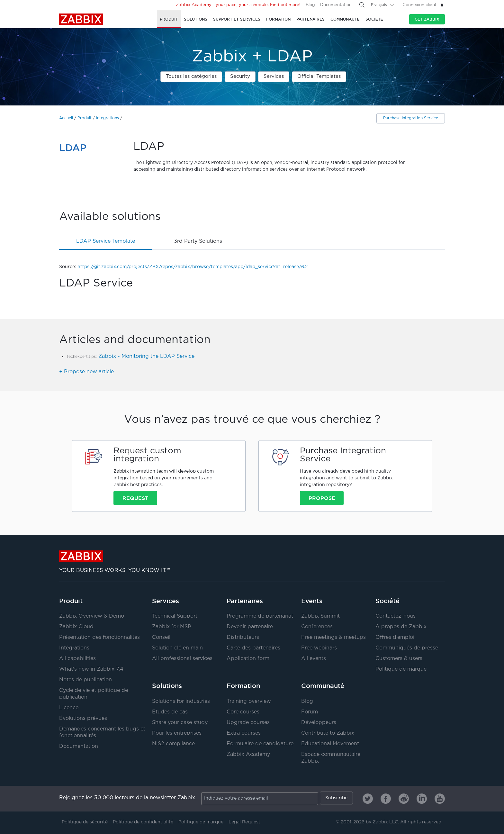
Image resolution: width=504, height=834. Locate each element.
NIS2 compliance (173, 744)
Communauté (323, 686)
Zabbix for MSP (172, 627)
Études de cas (170, 712)
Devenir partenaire (250, 627)
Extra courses (244, 733)
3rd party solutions (198, 241)
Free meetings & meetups (333, 637)
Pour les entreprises (177, 733)
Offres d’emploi (395, 637)
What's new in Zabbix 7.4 (91, 669)
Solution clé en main (177, 648)
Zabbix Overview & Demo (92, 616)
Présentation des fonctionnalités (99, 637)
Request (135, 498)
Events (312, 601)
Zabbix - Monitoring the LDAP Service (146, 356)
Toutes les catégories (191, 76)
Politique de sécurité (85, 822)
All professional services (182, 659)
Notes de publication (85, 680)
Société (387, 601)
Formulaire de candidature (260, 744)
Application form (248, 659)
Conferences (317, 627)
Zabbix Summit (320, 616)
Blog (310, 5)
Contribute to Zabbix (328, 733)
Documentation (336, 5)
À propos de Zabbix (401, 627)
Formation (243, 686)
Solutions (167, 686)
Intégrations (74, 648)
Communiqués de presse (407, 648)
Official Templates (319, 76)
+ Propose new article (86, 372)
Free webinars (319, 648)
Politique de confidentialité (143, 822)
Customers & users (399, 659)
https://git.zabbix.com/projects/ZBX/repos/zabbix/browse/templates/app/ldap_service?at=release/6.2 (193, 267)
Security (240, 76)
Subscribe (336, 798)
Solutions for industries (181, 701)
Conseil (161, 637)
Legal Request (244, 822)
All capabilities (77, 659)
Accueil (66, 118)
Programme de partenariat (260, 616)
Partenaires (245, 601)
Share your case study (180, 723)
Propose (322, 498)
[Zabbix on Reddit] (404, 799)
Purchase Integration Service (411, 118)
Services (274, 76)
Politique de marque (401, 669)
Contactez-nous (396, 616)
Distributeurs (243, 637)
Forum (310, 712)
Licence (69, 708)
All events (314, 659)
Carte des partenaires (253, 648)
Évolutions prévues (83, 718)
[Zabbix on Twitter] (368, 799)
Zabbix (81, 19)
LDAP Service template (106, 241)
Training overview (249, 701)
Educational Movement (330, 744)
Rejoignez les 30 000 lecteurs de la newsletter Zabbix (127, 798)
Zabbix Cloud (76, 627)
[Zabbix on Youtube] (440, 799)
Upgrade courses (248, 723)
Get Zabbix (427, 19)
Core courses (243, 712)
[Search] (362, 5)
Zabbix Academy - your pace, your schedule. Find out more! (238, 5)
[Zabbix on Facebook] (386, 799)
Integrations (108, 118)
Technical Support (175, 616)
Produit (85, 118)
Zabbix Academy (248, 754)
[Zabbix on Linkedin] (422, 799)
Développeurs (319, 723)
